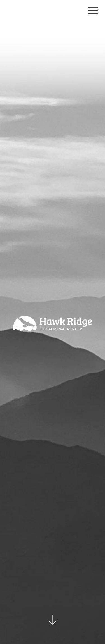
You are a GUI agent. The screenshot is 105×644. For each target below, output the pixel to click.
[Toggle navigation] (93, 10)
